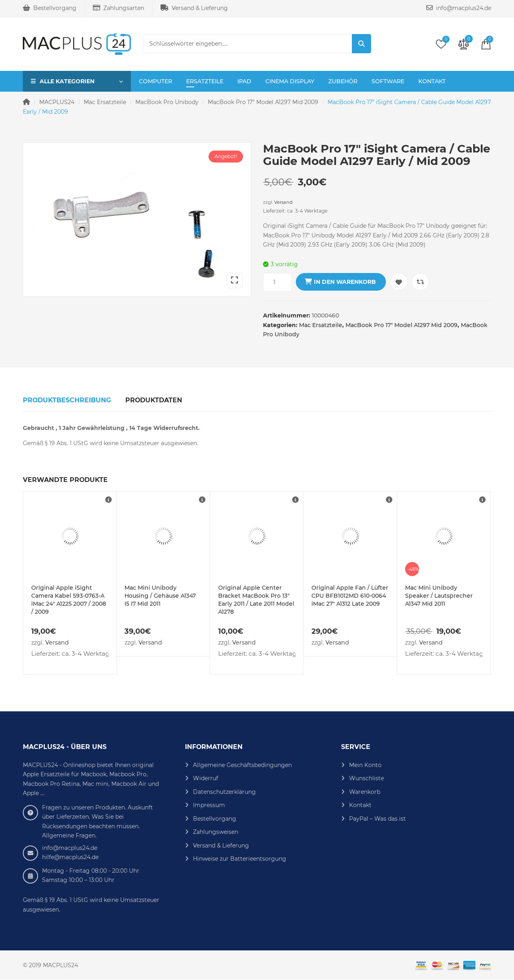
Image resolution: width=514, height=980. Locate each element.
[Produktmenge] (277, 282)
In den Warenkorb (345, 282)
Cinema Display (290, 81)
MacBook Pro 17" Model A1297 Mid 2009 (263, 102)
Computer (156, 81)
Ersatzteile (205, 81)
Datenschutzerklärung (224, 792)
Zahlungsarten (118, 8)
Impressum (209, 805)
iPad (244, 81)
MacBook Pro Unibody (167, 102)
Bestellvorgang (50, 8)
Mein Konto (365, 765)
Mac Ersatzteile (105, 102)
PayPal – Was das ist (377, 819)
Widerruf (206, 778)
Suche (361, 44)
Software (388, 81)
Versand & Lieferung (194, 8)
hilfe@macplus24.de (70, 857)
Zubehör (343, 81)
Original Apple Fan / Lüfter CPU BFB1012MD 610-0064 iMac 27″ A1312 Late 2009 (350, 596)
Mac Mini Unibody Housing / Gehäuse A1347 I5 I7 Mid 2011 (160, 596)
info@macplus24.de (459, 8)
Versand (283, 202)
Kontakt (432, 81)
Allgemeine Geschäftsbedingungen (242, 765)
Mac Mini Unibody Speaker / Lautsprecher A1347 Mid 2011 (439, 596)
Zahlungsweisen (216, 832)
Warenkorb (365, 792)
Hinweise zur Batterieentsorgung (240, 859)
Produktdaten (154, 400)
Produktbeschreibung (67, 400)
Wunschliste (366, 778)
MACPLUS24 (57, 102)
